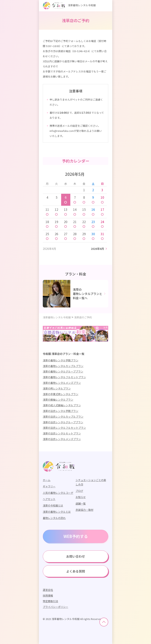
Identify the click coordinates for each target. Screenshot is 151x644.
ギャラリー (49, 486)
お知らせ (81, 497)
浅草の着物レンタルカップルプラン (63, 366)
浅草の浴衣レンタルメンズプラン (62, 439)
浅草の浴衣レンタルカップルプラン (63, 417)
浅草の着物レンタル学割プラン (61, 360)
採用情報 (48, 595)
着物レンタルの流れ (54, 518)
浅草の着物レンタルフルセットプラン (64, 377)
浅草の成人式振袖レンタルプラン (62, 405)
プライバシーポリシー (55, 607)
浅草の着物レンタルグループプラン (63, 371)
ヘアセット (49, 499)
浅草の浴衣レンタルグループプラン (63, 422)
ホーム (47, 480)
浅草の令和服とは (53, 505)
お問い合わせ (76, 556)
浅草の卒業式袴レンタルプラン (61, 394)
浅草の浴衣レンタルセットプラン (62, 433)
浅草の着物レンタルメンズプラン (62, 383)
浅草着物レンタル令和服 (69, 5)
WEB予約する (76, 536)
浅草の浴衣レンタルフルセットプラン (64, 428)
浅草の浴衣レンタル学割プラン (61, 411)
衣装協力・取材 (84, 510)
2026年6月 (97, 249)
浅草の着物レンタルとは (57, 512)
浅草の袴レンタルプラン (57, 388)
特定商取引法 (50, 601)
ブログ (79, 491)
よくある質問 (76, 571)
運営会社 (48, 590)
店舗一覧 (81, 503)
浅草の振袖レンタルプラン (58, 400)
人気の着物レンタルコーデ (58, 493)
